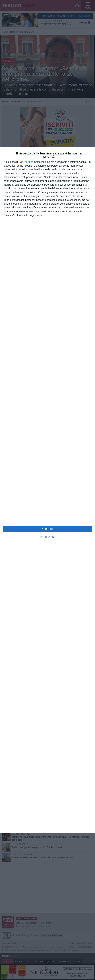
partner (29, 162)
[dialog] (47, 490)
